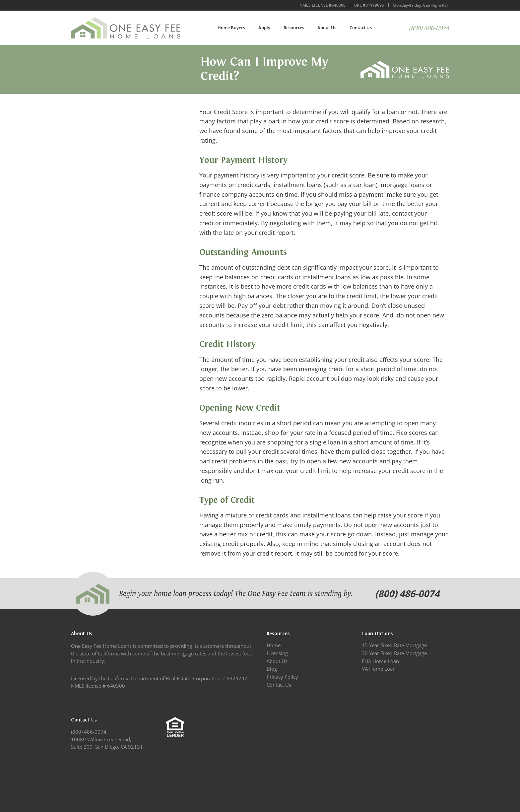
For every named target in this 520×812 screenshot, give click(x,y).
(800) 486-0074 (429, 28)
